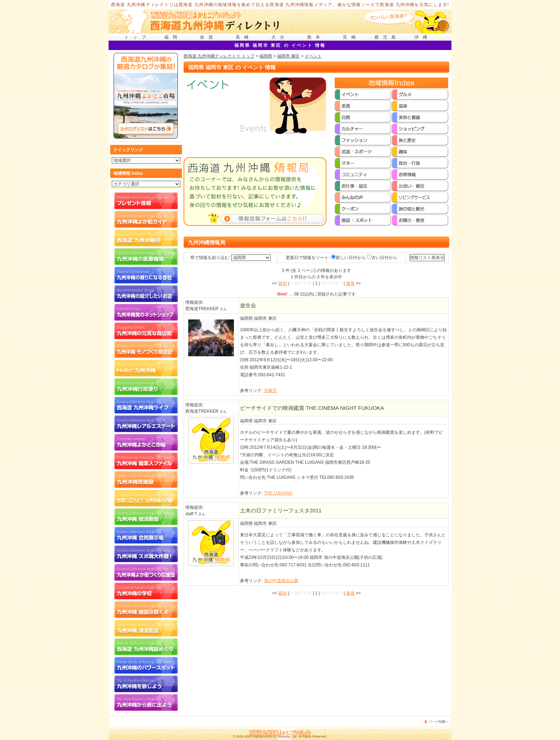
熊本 (316, 37)
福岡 (173, 37)
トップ (137, 37)
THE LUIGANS (278, 493)
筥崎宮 (270, 391)
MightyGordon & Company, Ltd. (275, 736)
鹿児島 (387, 37)
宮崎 (351, 37)
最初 (282, 283)
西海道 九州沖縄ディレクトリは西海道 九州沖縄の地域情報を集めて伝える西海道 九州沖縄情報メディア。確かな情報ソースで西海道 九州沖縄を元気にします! (280, 5)
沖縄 (423, 37)
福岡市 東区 (288, 56)
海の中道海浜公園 (281, 581)
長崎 (244, 37)
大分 (280, 37)
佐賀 (209, 37)
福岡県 (266, 56)
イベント (313, 56)
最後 (350, 283)
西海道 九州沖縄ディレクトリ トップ (219, 56)
